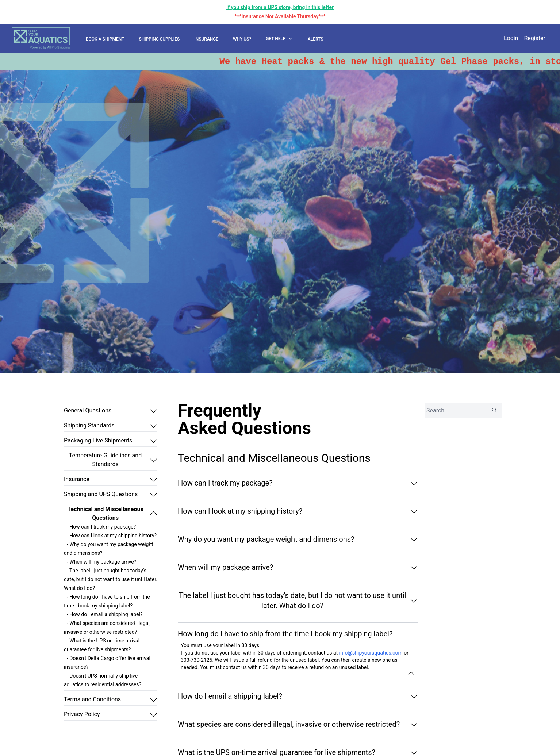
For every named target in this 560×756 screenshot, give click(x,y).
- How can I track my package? (101, 527)
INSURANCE (206, 39)
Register (535, 38)
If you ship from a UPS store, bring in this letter (280, 7)
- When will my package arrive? (101, 562)
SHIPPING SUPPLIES (159, 39)
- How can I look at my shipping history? (112, 536)
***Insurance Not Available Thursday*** (280, 16)
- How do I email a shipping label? (105, 614)
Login (511, 38)
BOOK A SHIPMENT (105, 39)
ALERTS (316, 39)
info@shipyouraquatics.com (371, 653)
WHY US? (242, 39)
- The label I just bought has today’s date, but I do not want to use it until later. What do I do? (111, 579)
